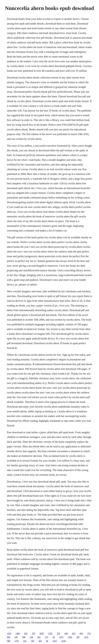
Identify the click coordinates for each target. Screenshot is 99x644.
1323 (55, 641)
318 (31, 637)
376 (58, 633)
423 (74, 633)
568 (9, 641)
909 (9, 637)
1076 (42, 633)
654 (81, 633)
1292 (70, 637)
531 (25, 641)
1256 (63, 641)
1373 (17, 641)
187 (78, 637)
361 (39, 637)
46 (47, 641)
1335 (50, 633)
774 (89, 633)
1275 (61, 637)
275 (47, 637)
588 (24, 637)
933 (26, 633)
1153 (86, 637)
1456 (18, 633)
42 (54, 637)
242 (16, 637)
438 (66, 633)
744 (32, 641)
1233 (9, 633)
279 (33, 633)
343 (40, 641)
